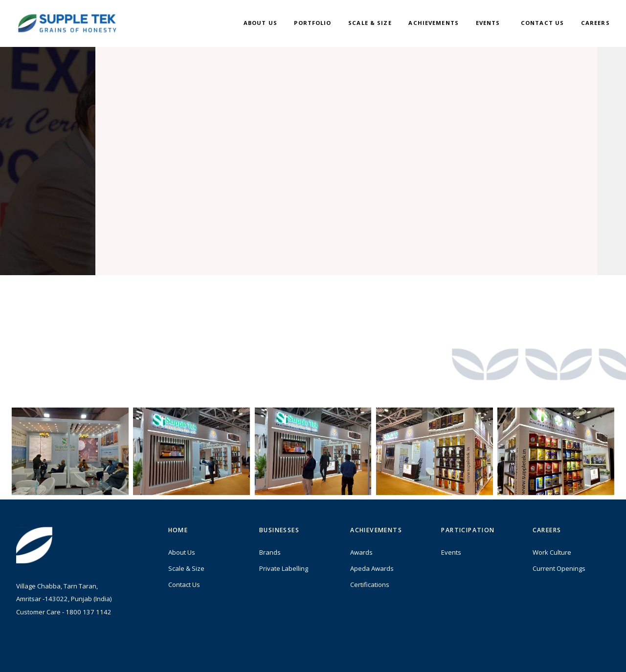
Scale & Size (370, 23)
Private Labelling (284, 572)
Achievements (434, 23)
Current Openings (559, 572)
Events (488, 23)
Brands (270, 556)
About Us (260, 23)
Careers (595, 23)
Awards (361, 556)
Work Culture (552, 556)
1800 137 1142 (89, 615)
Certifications (370, 588)
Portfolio (313, 23)
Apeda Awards (372, 572)
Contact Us (542, 23)
